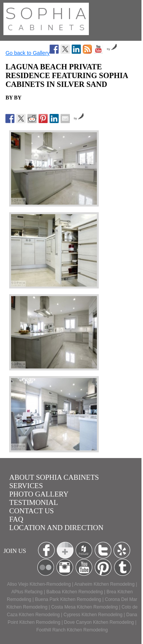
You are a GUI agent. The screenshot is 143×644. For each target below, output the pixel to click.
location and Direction (56, 528)
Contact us (31, 511)
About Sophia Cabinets (54, 477)
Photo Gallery (39, 494)
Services (26, 486)
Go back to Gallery (27, 53)
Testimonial (34, 502)
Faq (16, 519)
